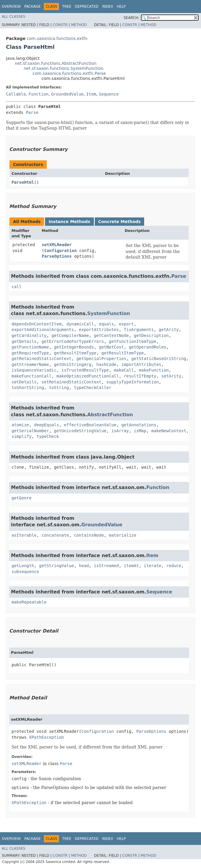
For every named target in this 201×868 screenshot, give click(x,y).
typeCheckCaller (93, 388)
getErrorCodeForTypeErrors (73, 341)
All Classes (13, 17)
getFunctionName (30, 347)
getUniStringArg (73, 364)
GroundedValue (67, 94)
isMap (140, 431)
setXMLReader (57, 245)
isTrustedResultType (85, 370)
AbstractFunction (110, 415)
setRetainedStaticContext (71, 382)
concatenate (55, 535)
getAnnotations (139, 425)
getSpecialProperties (101, 359)
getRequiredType (30, 353)
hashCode (106, 364)
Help (121, 7)
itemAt (131, 566)
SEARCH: (132, 18)
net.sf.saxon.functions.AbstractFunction (56, 63)
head (84, 566)
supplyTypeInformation (132, 382)
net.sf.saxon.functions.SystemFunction (63, 68)
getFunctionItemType (133, 341)
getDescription (151, 335)
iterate (153, 566)
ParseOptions (57, 256)
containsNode (89, 535)
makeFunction (154, 370)
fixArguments (139, 330)
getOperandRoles (147, 347)
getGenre (21, 498)
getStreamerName (30, 364)
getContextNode (111, 335)
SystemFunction (108, 313)
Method (79, 25)
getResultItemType (75, 353)
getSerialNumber (30, 431)
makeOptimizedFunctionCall (88, 376)
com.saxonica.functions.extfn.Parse (69, 73)
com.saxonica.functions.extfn (57, 38)
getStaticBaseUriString (159, 359)
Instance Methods (69, 222)
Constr (60, 25)
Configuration (61, 251)
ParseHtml (23, 182)
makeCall (124, 370)
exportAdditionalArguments (43, 330)
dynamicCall (80, 324)
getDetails (24, 341)
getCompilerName (70, 335)
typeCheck (48, 436)
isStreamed (106, 566)
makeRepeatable (29, 602)
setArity (171, 376)
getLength (23, 566)
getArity (169, 330)
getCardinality (29, 335)
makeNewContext (169, 431)
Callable (16, 94)
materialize (123, 535)
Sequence (109, 94)
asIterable (24, 535)
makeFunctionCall (32, 376)
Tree (67, 7)
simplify (21, 436)
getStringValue (57, 566)
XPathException (46, 737)
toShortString (28, 388)
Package (32, 7)
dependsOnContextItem (37, 324)
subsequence (25, 572)
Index (108, 7)
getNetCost (111, 347)
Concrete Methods (120, 222)
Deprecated (87, 7)
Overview (11, 7)
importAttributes (141, 364)
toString (59, 388)
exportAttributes (99, 330)
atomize (20, 425)
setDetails (24, 382)
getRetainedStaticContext (41, 359)
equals (106, 324)
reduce (174, 566)
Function (38, 94)
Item (91, 94)
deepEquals (46, 425)
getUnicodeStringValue (80, 431)
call (17, 287)
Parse (32, 112)
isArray (120, 431)
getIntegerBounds (74, 347)
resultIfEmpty (140, 376)
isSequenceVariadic (34, 370)
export (126, 324)
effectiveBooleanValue (90, 425)
